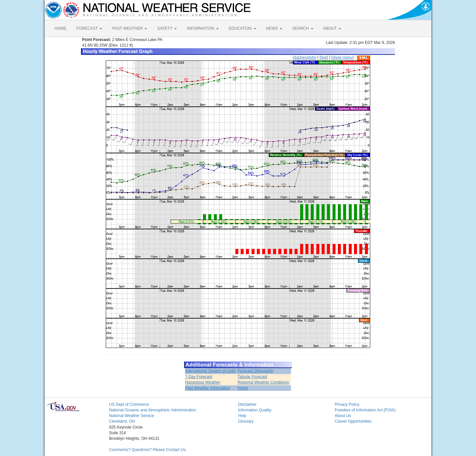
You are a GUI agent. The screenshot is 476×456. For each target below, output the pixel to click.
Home (243, 388)
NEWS (274, 28)
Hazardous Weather (203, 382)
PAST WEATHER (130, 28)
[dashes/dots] (305, 57)
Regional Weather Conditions (263, 382)
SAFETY (167, 28)
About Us (343, 416)
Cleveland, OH (122, 421)
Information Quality (255, 410)
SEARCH (303, 28)
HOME (60, 28)
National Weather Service (132, 416)
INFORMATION (203, 28)
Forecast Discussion (256, 371)
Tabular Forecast (252, 377)
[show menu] (342, 57)
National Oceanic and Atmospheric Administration (153, 410)
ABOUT (332, 28)
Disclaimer (247, 404)
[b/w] (324, 57)
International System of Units (210, 371)
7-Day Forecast (199, 377)
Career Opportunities (353, 421)
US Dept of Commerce (129, 404)
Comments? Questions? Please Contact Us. (148, 450)
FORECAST (89, 28)
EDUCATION (242, 28)
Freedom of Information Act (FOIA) (365, 410)
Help (242, 416)
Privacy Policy (347, 404)
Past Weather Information (208, 388)
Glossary (246, 421)
